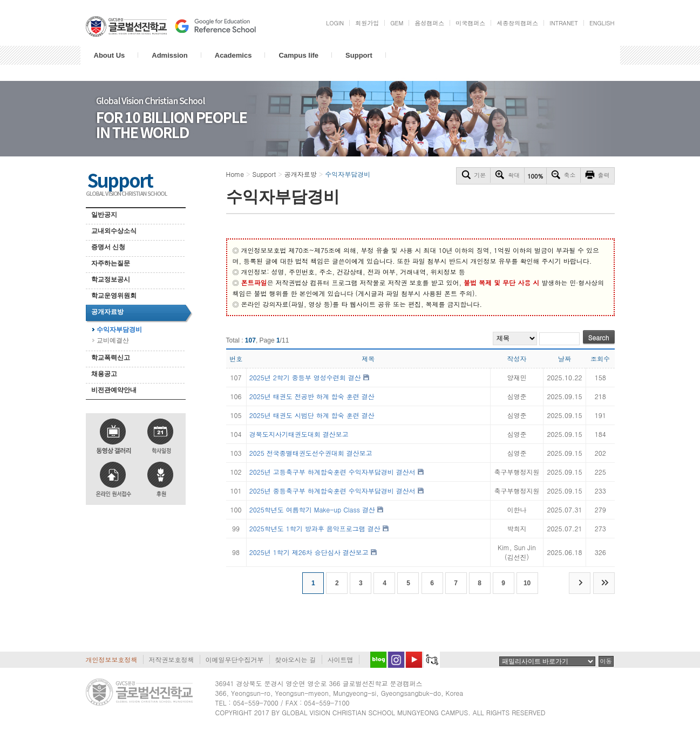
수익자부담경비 (119, 330)
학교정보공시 (111, 279)
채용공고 (104, 374)
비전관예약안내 (114, 390)
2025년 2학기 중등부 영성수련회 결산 (305, 377)
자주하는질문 (111, 263)
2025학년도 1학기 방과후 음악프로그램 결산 (315, 528)
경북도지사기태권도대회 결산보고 (299, 434)
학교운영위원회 (114, 296)
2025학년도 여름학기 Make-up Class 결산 (312, 509)
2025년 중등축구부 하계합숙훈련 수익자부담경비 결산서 (332, 491)
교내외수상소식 (114, 231)
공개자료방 (107, 312)
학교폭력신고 (111, 358)
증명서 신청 (108, 247)
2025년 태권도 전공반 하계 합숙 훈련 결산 (312, 396)
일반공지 (104, 215)
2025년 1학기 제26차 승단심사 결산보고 (309, 552)
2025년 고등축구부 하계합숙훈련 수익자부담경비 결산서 (332, 472)
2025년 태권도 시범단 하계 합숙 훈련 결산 (312, 415)
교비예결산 (113, 340)
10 (527, 583)
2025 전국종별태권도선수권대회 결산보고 (311, 453)
